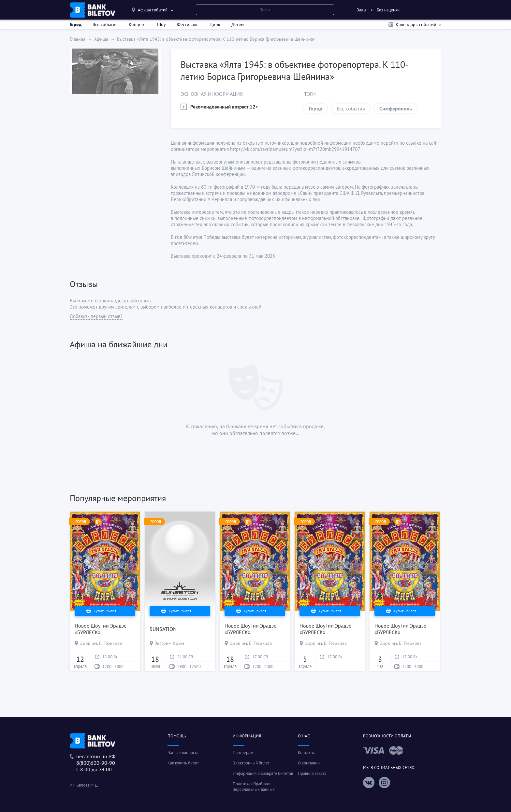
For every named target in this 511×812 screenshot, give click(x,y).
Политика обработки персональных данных (254, 787)
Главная (78, 39)
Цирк (215, 24)
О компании (309, 763)
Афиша (101, 39)
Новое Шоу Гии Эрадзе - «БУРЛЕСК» (102, 629)
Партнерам (243, 753)
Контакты (306, 753)
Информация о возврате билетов (263, 773)
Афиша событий (153, 10)
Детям (238, 24)
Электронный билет (251, 763)
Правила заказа (312, 773)
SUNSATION (163, 629)
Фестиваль (188, 24)
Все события (105, 24)
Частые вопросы (183, 753)
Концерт (137, 24)
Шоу (161, 24)
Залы (362, 10)
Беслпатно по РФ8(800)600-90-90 (96, 760)
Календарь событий (416, 24)
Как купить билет (183, 763)
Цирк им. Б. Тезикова (101, 643)
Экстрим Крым (169, 643)
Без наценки (388, 10)
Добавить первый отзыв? (96, 316)
